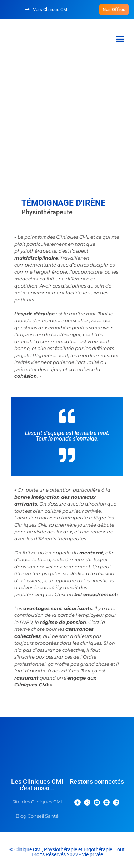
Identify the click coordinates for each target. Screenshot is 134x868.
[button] (114, 9)
